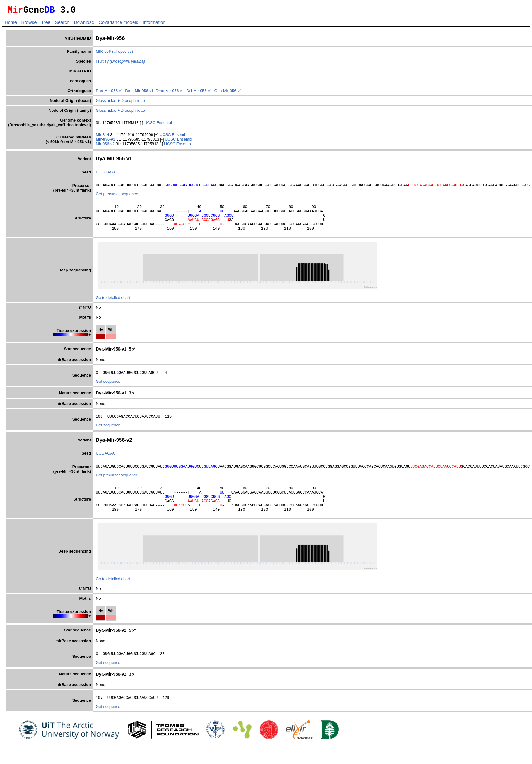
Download (84, 24)
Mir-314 (103, 136)
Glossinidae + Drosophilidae (120, 102)
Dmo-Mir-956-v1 (170, 93)
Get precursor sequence (117, 197)
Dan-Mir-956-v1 (109, 93)
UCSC (150, 124)
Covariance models (118, 24)
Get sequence (108, 391)
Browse (29, 24)
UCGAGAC (106, 463)
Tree (46, 24)
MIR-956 (103, 53)
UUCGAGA (106, 174)
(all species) (122, 53)
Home (11, 24)
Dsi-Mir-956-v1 (199, 93)
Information (154, 24)
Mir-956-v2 (106, 146)
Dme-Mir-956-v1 (139, 93)
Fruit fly (120, 63)
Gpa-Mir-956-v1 (228, 93)
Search (62, 24)
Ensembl (164, 124)
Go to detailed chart (113, 306)
